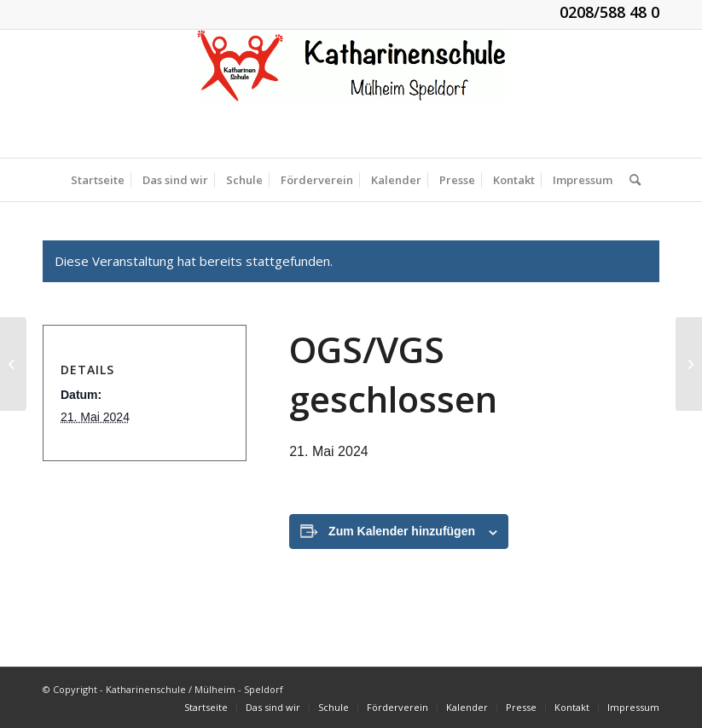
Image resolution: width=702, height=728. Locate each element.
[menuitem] (98, 180)
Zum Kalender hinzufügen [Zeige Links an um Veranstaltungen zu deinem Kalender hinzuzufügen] (402, 531)
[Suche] (631, 180)
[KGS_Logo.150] (351, 94)
